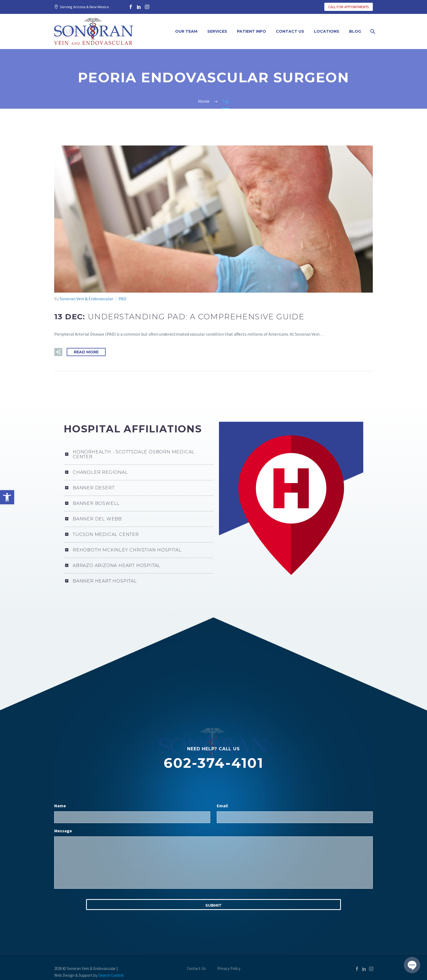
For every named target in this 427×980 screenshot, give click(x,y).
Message (63, 801)
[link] (7, 497)
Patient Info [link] (251, 31)
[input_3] (213, 833)
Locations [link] (327, 31)
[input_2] (295, 787)
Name (60, 776)
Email (222, 776)
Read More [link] (86, 352)
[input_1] (132, 787)
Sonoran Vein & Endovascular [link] (86, 299)
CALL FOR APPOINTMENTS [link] (349, 7)
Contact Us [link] (290, 31)
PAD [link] (122, 299)
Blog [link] (355, 31)
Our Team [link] (186, 31)
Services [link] (217, 31)
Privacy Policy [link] (229, 939)
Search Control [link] (111, 945)
